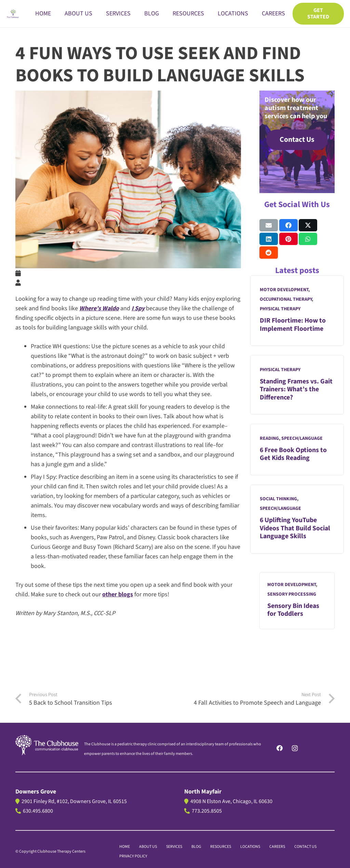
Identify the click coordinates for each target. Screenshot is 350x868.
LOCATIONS (250, 847)
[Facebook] (279, 748)
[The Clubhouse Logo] (13, 14)
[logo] (47, 745)
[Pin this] (288, 239)
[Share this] (288, 225)
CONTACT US (305, 847)
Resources (221, 847)
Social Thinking (278, 499)
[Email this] (269, 225)
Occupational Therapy (286, 300)
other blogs (118, 594)
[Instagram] (295, 748)
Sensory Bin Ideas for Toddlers (293, 610)
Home (125, 847)
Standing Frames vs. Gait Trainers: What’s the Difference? (296, 390)
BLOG (196, 847)
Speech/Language (302, 438)
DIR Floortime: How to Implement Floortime (293, 325)
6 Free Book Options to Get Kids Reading (293, 454)
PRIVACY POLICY (133, 856)
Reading (269, 438)
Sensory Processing (292, 594)
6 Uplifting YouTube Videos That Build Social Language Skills (295, 528)
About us (148, 847)
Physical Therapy (280, 309)
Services (174, 847)
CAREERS (277, 847)
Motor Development (284, 290)
